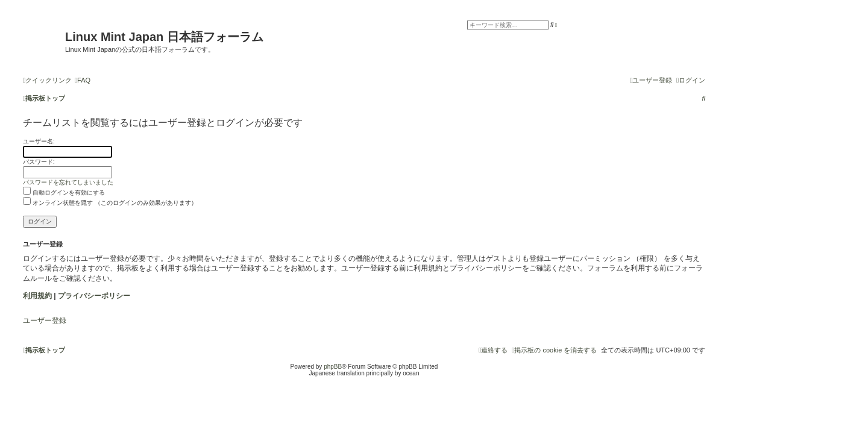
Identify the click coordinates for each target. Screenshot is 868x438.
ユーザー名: (39, 141)
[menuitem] (83, 80)
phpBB (333, 367)
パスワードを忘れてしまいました (68, 182)
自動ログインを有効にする (64, 192)
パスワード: (39, 162)
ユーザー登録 (45, 321)
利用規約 (37, 296)
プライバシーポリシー (94, 296)
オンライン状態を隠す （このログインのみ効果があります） (110, 203)
